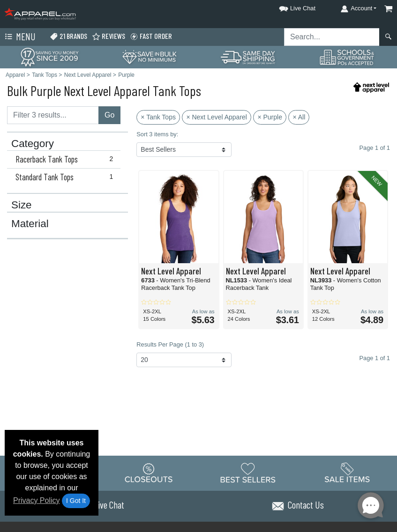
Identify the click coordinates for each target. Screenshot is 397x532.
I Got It (76, 501)
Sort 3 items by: (157, 134)
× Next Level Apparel (217, 117)
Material (30, 224)
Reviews (109, 36)
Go (109, 115)
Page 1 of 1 (375, 358)
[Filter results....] (53, 115)
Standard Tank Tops (66, 177)
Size (22, 205)
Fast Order (151, 36)
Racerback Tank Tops (66, 159)
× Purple (270, 117)
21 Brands (68, 36)
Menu (19, 37)
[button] (289, 7)
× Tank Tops (158, 117)
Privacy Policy (37, 500)
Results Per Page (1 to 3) (170, 344)
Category (33, 144)
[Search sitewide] (332, 37)
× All (299, 117)
